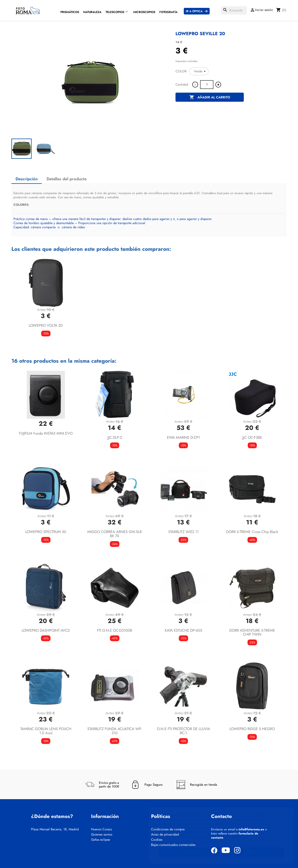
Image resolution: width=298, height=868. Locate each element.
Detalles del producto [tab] (67, 179)
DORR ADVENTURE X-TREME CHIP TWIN (252, 632)
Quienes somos (102, 835)
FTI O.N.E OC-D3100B (115, 630)
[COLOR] (199, 71)
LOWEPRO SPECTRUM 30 (46, 532)
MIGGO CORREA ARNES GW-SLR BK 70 (115, 534)
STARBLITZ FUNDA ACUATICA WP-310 (115, 731)
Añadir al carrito (210, 97)
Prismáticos (70, 12)
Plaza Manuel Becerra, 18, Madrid (55, 829)
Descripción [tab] (27, 179)
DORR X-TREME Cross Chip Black (252, 532)
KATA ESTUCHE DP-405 (183, 630)
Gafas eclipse (100, 840)
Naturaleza (92, 12)
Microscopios (144, 12)
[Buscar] (234, 10)
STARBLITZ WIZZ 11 (183, 532)
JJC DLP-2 (115, 438)
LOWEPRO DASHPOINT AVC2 (46, 630)
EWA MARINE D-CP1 (183, 438)
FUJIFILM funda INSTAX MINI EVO (46, 433)
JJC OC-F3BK (252, 438)
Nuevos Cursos (101, 829)
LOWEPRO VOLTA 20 (46, 325)
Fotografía (168, 12)
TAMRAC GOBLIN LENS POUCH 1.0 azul (46, 731)
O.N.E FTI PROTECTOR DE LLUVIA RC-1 (183, 731)
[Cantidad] (207, 85)
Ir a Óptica (194, 11)
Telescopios (115, 12)
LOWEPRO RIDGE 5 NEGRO (252, 729)
